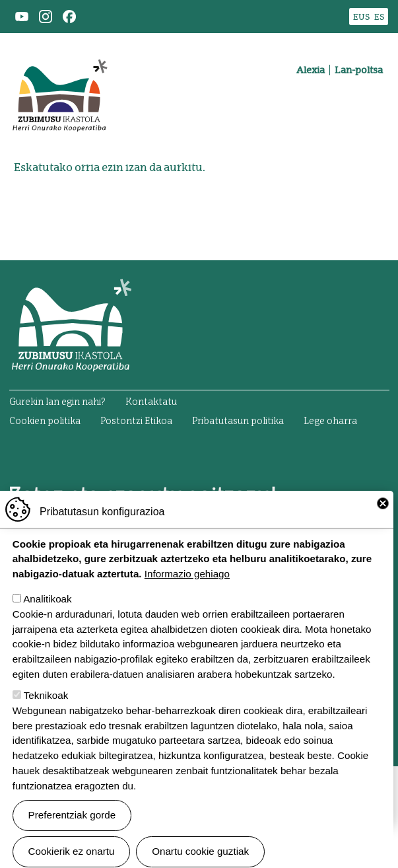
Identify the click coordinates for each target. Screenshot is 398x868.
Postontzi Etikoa (136, 421)
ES (379, 17)
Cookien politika (45, 421)
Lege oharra (330, 421)
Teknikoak (46, 718)
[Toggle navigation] (370, 116)
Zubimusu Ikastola (59, 50)
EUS (361, 17)
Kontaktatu (151, 402)
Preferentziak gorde (72, 837)
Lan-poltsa (359, 70)
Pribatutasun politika (238, 421)
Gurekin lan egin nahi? (57, 402)
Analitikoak (47, 621)
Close (383, 526)
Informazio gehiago (187, 596)
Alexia (311, 70)
